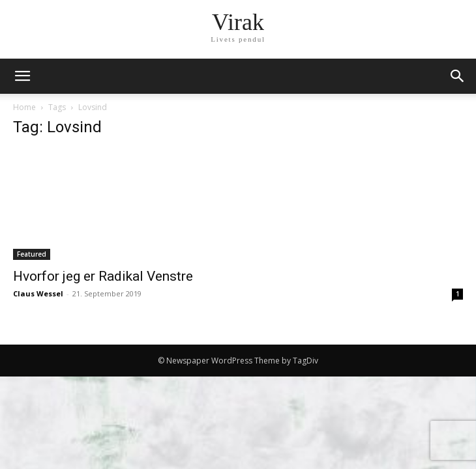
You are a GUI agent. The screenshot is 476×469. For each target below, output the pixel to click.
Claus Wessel (38, 293)
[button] (458, 76)
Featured (32, 254)
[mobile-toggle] (22, 76)
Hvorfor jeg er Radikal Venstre (103, 276)
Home (24, 107)
